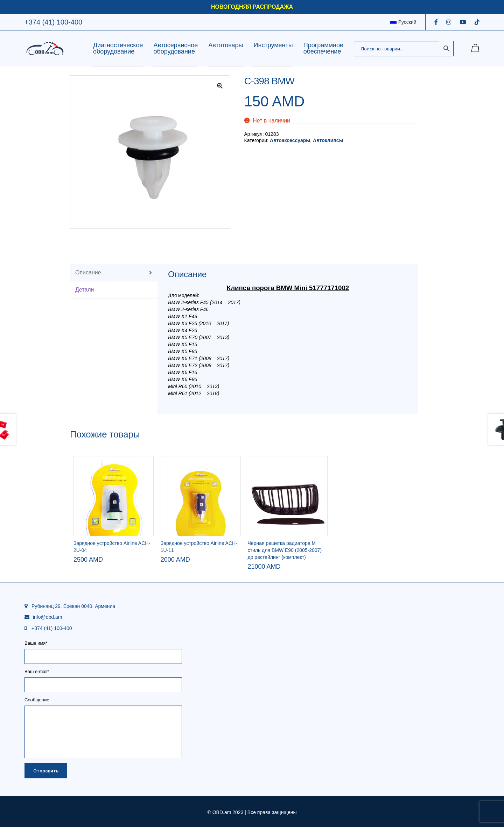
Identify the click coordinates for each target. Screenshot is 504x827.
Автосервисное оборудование (176, 48)
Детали (85, 290)
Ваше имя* (103, 650)
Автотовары (226, 45)
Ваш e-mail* (103, 678)
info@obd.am (47, 617)
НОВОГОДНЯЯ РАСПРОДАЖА (252, 7)
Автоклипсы (328, 140)
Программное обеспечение (323, 48)
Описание (88, 272)
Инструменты (273, 45)
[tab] (114, 273)
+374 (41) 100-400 (53, 22)
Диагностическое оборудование (118, 48)
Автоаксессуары (290, 140)
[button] (220, 86)
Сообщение (103, 702)
